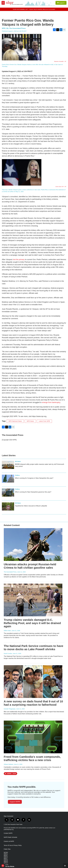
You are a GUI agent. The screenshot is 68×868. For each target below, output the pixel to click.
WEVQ (6, 863)
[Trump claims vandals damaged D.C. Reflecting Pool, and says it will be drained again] (33, 600)
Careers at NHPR (9, 841)
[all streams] (66, 866)
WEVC (6, 854)
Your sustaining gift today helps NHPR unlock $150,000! (34, 9)
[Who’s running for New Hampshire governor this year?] (8, 493)
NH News (18, 461)
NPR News (30, 421)
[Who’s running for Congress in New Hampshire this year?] (8, 479)
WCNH (6, 852)
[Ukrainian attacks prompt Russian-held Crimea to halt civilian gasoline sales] (33, 545)
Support (62, 3)
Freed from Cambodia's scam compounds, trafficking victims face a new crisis (32, 758)
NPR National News (15, 421)
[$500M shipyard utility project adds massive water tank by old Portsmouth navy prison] (8, 465)
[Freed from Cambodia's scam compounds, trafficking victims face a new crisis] (33, 737)
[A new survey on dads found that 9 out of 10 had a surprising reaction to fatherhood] (33, 682)
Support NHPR (15, 802)
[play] (3, 866)
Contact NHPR (8, 833)
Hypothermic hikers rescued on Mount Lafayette (31, 506)
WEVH (6, 857)
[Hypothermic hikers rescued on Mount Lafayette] (8, 506)
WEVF (6, 856)
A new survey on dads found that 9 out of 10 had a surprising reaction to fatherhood (33, 703)
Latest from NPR (44, 421)
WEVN (6, 860)
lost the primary (19, 259)
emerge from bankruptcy (51, 402)
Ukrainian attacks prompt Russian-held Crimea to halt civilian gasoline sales (30, 566)
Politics (17, 475)
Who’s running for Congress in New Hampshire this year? (34, 478)
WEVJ (6, 859)
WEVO (6, 862)
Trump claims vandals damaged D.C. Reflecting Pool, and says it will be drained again (32, 623)
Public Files (7, 849)
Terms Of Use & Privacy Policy (13, 845)
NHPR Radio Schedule (10, 837)
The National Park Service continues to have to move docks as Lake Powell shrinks (33, 648)
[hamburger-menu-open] (3, 3)
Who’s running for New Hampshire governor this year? (33, 492)
